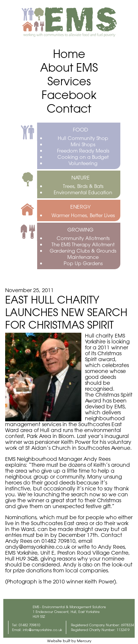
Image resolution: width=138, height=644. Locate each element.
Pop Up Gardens (83, 263)
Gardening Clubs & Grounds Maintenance (83, 254)
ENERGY (80, 207)
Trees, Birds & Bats (83, 186)
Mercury (84, 641)
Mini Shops (83, 144)
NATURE (81, 178)
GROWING (80, 230)
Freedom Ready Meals (83, 150)
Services (69, 81)
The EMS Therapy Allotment (83, 244)
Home (69, 54)
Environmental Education (83, 192)
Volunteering (83, 163)
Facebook (69, 95)
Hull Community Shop (83, 138)
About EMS (69, 67)
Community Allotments (83, 238)
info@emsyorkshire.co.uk (43, 630)
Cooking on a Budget (83, 157)
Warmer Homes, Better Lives (83, 215)
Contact (69, 108)
